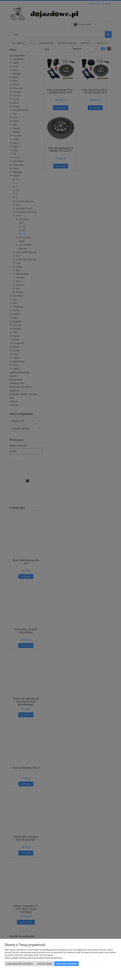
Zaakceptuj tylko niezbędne (20, 964)
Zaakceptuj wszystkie (66, 964)
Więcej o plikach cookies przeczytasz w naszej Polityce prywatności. (34, 958)
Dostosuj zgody (45, 964)
